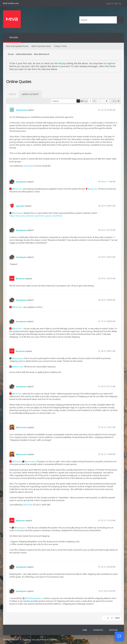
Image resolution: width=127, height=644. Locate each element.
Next (117, 618)
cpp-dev (94, 189)
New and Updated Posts (17, 46)
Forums (14, 37)
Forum (11, 54)
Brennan (18, 189)
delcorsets (19, 367)
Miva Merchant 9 (42, 54)
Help (85, 630)
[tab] (13, 94)
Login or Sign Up (114, 3)
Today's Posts (60, 46)
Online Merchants (24, 54)
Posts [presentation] (13, 94)
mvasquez (21, 182)
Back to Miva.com (11, 3)
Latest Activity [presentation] (30, 94)
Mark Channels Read (41, 46)
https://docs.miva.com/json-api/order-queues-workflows (36, 216)
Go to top (113, 630)
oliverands (21, 110)
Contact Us (98, 630)
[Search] (98, 20)
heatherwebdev (34, 598)
